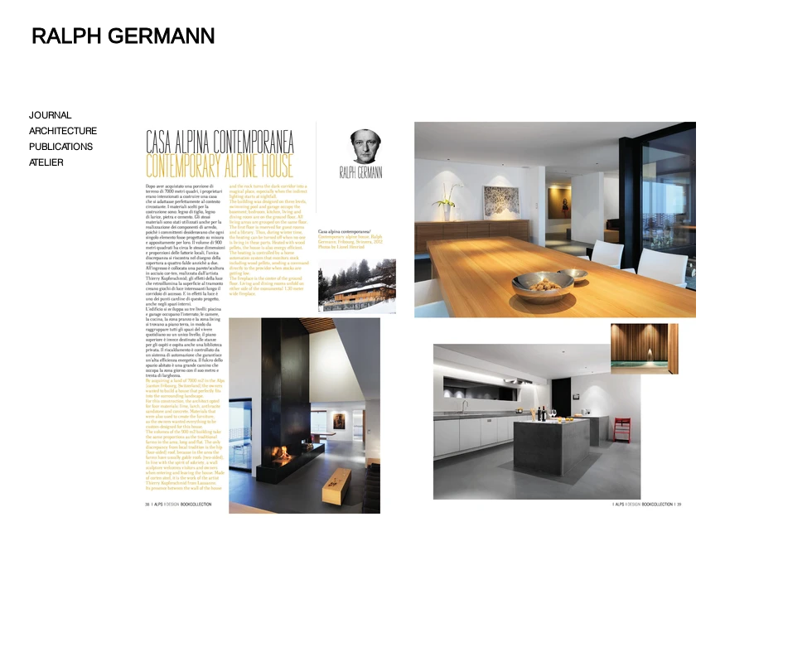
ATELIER (46, 162)
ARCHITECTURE (63, 131)
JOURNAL (50, 115)
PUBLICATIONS (61, 147)
